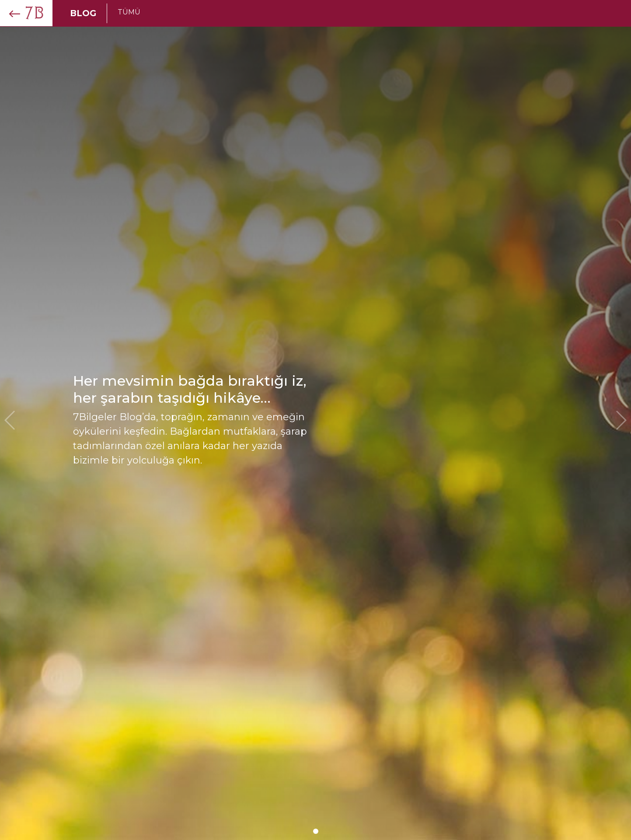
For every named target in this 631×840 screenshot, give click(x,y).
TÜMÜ (129, 12)
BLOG (83, 13)
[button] (316, 831)
